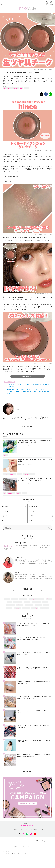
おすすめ (6, 474)
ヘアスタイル (11, 605)
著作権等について (33, 846)
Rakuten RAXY (10, 3)
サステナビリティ (25, 854)
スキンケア (5, 506)
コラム (4, 521)
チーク (26, 88)
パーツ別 (38, 605)
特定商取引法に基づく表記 (37, 830)
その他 (31, 521)
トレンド (27, 602)
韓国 (21, 88)
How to (5, 455)
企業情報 (15, 846)
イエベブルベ (29, 605)
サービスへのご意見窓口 (24, 830)
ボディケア (32, 511)
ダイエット (26, 608)
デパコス (26, 474)
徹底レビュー (11, 493)
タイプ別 (32, 474)
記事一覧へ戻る (27, 426)
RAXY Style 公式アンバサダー (11, 88)
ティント (25, 493)
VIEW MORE (27, 589)
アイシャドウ (18, 602)
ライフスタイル (45, 608)
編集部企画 (13, 474)
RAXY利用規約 (14, 830)
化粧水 (46, 605)
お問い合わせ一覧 (15, 854)
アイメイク (5, 511)
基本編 (49, 599)
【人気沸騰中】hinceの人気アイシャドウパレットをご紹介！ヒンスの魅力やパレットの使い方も (28, 386)
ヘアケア (4, 516)
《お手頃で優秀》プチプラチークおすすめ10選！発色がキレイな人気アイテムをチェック (28, 393)
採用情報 (40, 846)
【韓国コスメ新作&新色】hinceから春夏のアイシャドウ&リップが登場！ (26, 389)
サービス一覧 (6, 854)
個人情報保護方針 (23, 846)
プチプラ (20, 605)
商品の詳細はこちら (28, 376)
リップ (20, 474)
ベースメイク (12, 86)
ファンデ (17, 608)
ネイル (31, 516)
